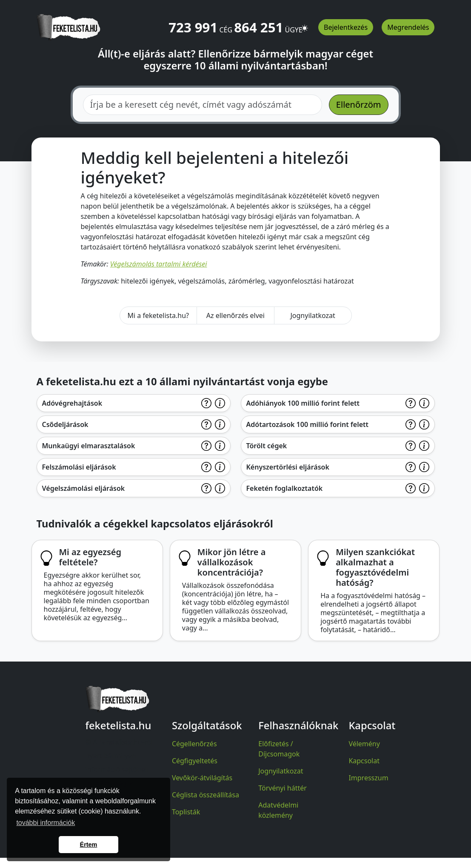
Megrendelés (408, 27)
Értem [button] (89, 845)
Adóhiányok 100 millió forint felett (303, 403)
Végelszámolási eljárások (84, 488)
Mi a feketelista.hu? (158, 315)
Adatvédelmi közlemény (278, 810)
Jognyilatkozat (313, 315)
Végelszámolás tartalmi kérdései (159, 264)
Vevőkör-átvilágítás (202, 778)
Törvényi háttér (283, 788)
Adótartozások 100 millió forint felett (308, 424)
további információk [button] (46, 823)
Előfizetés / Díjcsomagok (279, 749)
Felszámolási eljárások (79, 467)
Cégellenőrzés (194, 744)
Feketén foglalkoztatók (285, 488)
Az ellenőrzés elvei (235, 315)
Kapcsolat (364, 761)
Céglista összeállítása (206, 795)
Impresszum (368, 778)
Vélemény (364, 744)
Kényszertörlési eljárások (288, 467)
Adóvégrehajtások (72, 403)
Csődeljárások (65, 424)
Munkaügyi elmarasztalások (89, 446)
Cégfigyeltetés (195, 761)
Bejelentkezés (346, 27)
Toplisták (186, 812)
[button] (305, 24)
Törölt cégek (267, 446)
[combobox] (203, 105)
